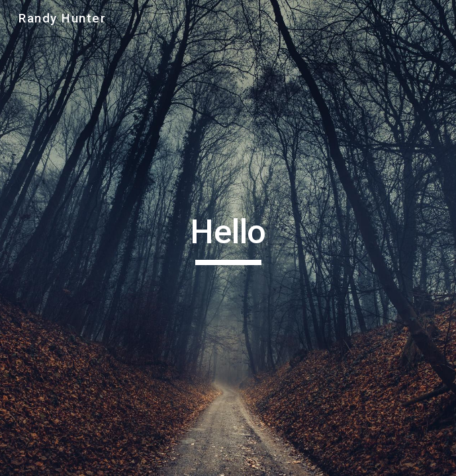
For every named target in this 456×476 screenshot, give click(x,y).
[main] (228, 238)
